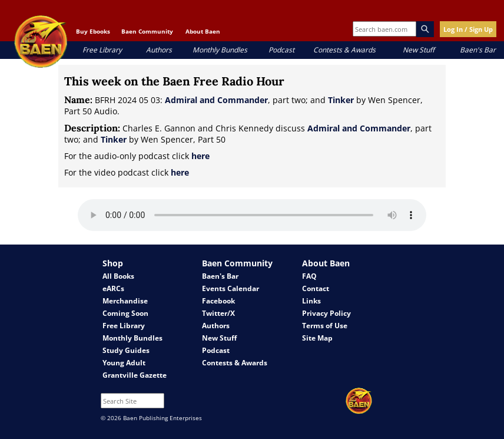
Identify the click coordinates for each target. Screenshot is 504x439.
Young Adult (124, 363)
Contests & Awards (344, 50)
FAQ (309, 276)
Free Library (102, 50)
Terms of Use (325, 326)
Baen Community (147, 31)
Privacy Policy (326, 313)
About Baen (203, 31)
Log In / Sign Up (468, 29)
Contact (316, 288)
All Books (118, 276)
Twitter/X (218, 313)
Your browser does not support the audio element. (252, 215)
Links (311, 301)
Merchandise (125, 301)
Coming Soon (125, 313)
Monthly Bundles (220, 50)
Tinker (341, 100)
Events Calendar (231, 288)
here (200, 156)
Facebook (218, 301)
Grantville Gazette (135, 375)
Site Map (317, 338)
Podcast (281, 50)
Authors (159, 50)
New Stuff (419, 50)
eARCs (113, 288)
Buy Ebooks (93, 31)
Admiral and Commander (216, 100)
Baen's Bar (478, 50)
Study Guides (126, 350)
